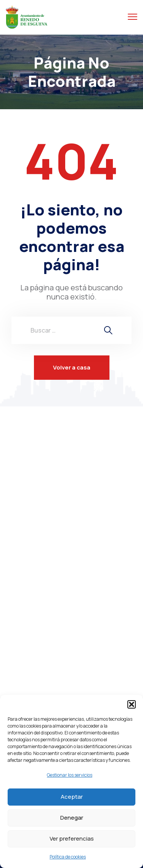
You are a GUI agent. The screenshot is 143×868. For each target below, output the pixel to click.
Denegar (72, 818)
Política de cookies (68, 857)
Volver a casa (72, 367)
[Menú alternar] (133, 17)
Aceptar (72, 797)
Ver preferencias (72, 839)
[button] (132, 704)
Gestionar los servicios (70, 775)
